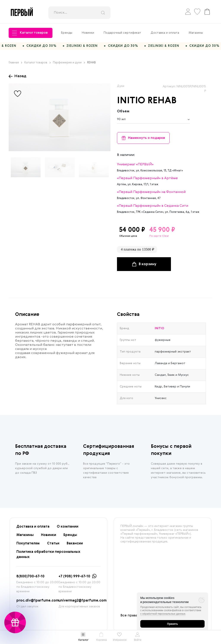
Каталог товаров (30, 33)
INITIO (131, 103)
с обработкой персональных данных (163, 614)
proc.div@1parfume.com (38, 603)
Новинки (88, 33)
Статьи (53, 546)
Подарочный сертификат (122, 33)
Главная (15, 65)
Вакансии (75, 546)
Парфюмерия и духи (69, 65)
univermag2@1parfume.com (83, 603)
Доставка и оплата (165, 33)
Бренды (67, 33)
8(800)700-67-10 (30, 579)
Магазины (196, 33)
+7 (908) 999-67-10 (74, 579)
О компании (68, 529)
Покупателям (28, 546)
